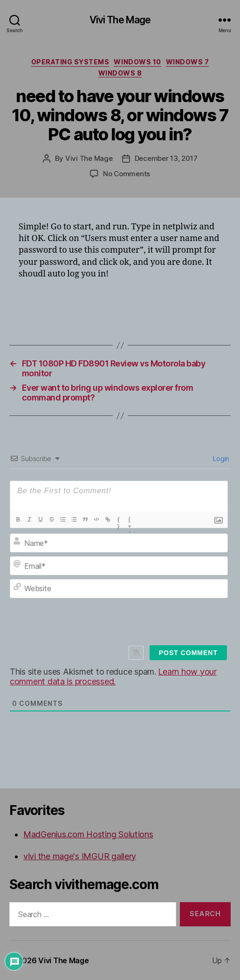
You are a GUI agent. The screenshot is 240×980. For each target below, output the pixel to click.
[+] (130, 520)
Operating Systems (70, 62)
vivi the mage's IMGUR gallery (80, 856)
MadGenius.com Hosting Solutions (88, 834)
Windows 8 (120, 73)
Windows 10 (137, 62)
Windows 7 (188, 62)
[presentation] (130, 628)
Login (220, 459)
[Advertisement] (128, 304)
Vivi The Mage (120, 20)
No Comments (127, 174)
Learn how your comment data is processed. (113, 676)
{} (119, 520)
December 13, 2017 (166, 158)
